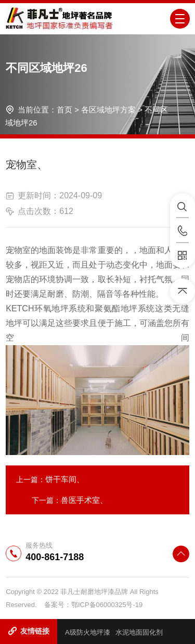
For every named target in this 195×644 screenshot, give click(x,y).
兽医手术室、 (84, 500)
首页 (64, 110)
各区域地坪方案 (108, 110)
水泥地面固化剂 (139, 632)
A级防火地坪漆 (88, 632)
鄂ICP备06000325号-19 (107, 605)
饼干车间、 (65, 479)
